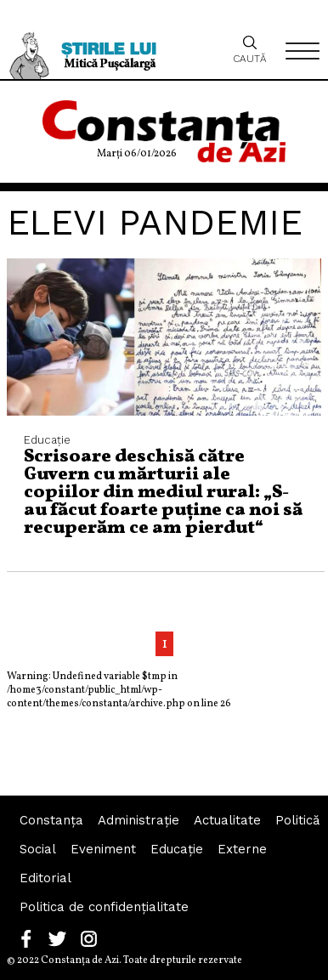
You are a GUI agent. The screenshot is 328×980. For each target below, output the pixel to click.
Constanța (51, 820)
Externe (242, 849)
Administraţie (139, 820)
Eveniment (103, 849)
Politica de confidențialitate (104, 907)
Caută (250, 49)
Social (38, 849)
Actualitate (227, 820)
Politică (297, 820)
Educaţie (177, 849)
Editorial (45, 878)
